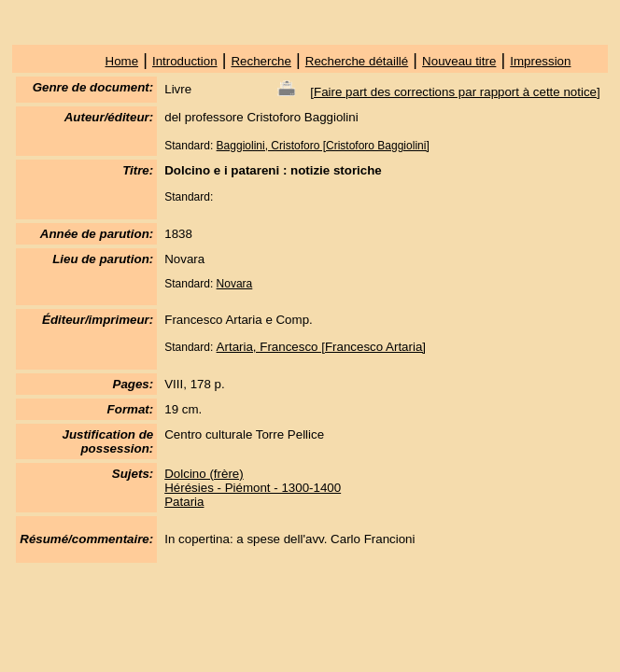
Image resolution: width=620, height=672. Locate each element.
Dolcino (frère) (204, 474)
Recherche (261, 61)
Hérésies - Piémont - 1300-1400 (253, 488)
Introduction (185, 61)
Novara (235, 284)
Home (122, 61)
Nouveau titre (459, 61)
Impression (540, 61)
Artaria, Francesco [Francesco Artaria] (321, 347)
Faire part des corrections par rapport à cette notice (455, 92)
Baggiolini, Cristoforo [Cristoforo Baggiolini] (323, 146)
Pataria (184, 502)
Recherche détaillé (357, 61)
